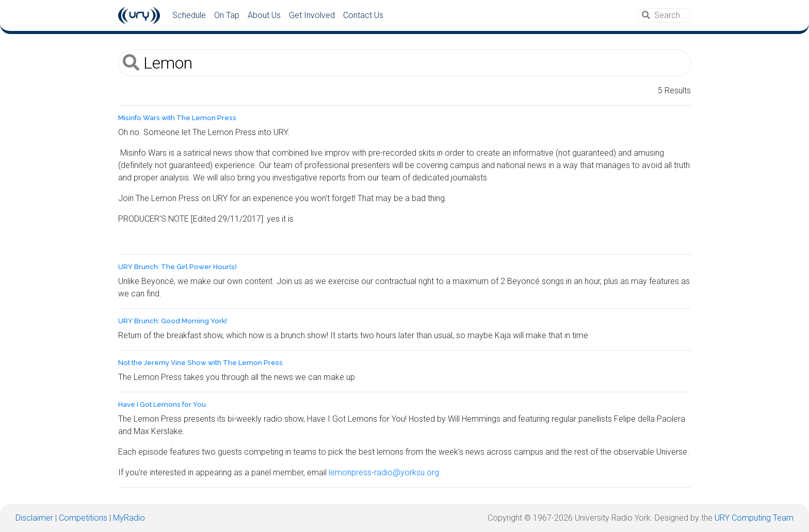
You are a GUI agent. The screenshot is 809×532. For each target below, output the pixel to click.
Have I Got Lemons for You (162, 404)
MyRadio (129, 518)
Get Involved (312, 15)
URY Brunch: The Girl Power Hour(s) (177, 267)
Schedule (189, 15)
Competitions (83, 518)
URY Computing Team (754, 518)
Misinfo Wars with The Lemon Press (177, 118)
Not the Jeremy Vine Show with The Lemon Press (200, 363)
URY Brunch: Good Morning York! (173, 321)
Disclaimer (34, 518)
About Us (264, 15)
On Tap (227, 15)
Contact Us (363, 15)
